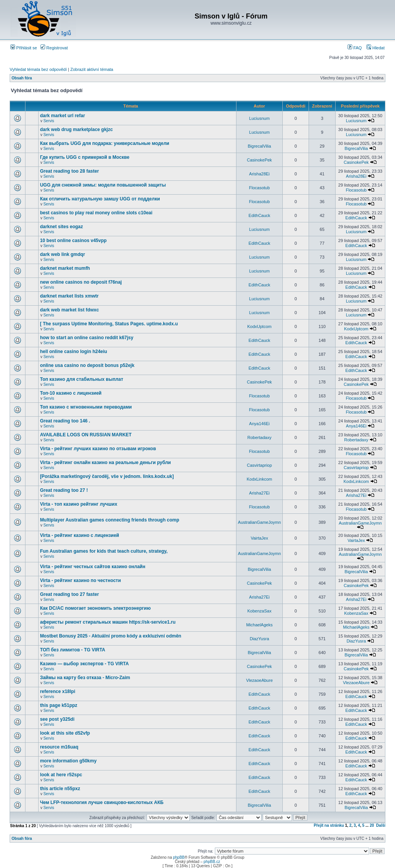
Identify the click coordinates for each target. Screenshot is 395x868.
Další (381, 825)
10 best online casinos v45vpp (73, 241)
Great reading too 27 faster (70, 594)
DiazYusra (259, 639)
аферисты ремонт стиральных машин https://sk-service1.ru (108, 622)
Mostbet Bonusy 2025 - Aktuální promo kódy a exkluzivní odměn (111, 636)
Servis (49, 121)
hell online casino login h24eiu (74, 352)
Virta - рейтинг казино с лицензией (80, 535)
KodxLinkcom (259, 479)
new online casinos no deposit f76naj (81, 282)
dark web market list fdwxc (70, 310)
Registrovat (54, 48)
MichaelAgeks (259, 625)
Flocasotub (260, 188)
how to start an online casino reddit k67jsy (87, 338)
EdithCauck (259, 215)
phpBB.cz (212, 862)
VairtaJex (259, 538)
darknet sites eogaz (62, 227)
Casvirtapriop (259, 465)
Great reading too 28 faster (70, 171)
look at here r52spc (61, 775)
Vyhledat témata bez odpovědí (38, 69)
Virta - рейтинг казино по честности (81, 580)
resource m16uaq (59, 747)
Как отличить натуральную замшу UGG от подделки (100, 199)
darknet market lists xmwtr (69, 296)
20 (372, 825)
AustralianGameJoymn (259, 522)
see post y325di (57, 719)
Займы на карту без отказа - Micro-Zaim (85, 678)
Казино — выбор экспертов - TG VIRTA (84, 664)
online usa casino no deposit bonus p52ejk (87, 365)
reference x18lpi (58, 691)
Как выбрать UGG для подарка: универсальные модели (105, 143)
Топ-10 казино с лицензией (71, 393)
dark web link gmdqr (63, 254)
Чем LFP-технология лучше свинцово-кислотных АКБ (102, 802)
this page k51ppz (59, 705)
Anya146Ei (259, 424)
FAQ (355, 48)
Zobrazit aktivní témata (92, 69)
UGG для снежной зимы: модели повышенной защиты (103, 185)
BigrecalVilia (259, 146)
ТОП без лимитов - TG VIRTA (73, 650)
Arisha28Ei (259, 174)
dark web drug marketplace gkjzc (77, 130)
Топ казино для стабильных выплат (82, 379)
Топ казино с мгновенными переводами (86, 407)
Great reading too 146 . (65, 421)
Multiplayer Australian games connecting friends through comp (110, 520)
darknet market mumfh (65, 268)
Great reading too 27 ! (64, 490)
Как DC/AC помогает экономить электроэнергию (95, 608)
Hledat (376, 48)
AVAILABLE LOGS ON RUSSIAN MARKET (86, 435)
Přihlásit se (24, 48)
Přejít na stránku (329, 825)
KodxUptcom (259, 326)
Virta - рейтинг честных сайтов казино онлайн (93, 567)
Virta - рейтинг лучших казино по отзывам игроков (98, 449)
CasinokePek (259, 160)
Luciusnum (259, 118)
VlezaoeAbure (259, 680)
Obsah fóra (22, 78)
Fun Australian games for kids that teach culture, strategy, (104, 551)
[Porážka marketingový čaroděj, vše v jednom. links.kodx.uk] (107, 476)
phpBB (179, 857)
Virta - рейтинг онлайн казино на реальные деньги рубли (106, 463)
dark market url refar (63, 116)
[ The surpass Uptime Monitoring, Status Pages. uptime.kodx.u (109, 324)
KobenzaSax (259, 611)
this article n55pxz (60, 789)
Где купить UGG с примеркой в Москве (85, 157)
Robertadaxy (259, 437)
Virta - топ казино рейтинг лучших (79, 504)
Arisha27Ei (259, 493)
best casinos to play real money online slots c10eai (96, 213)
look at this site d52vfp (65, 733)
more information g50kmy (68, 761)
